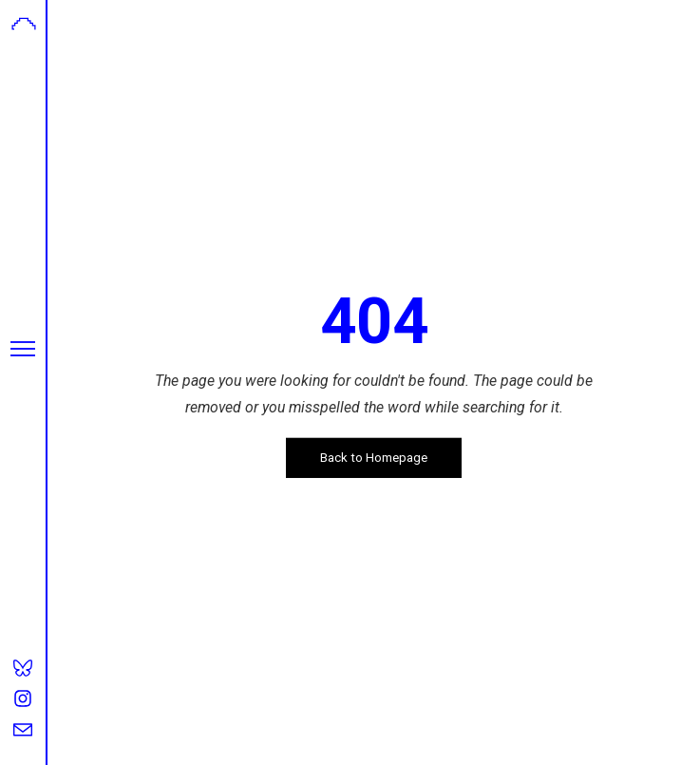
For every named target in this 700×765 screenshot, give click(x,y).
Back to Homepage (374, 458)
